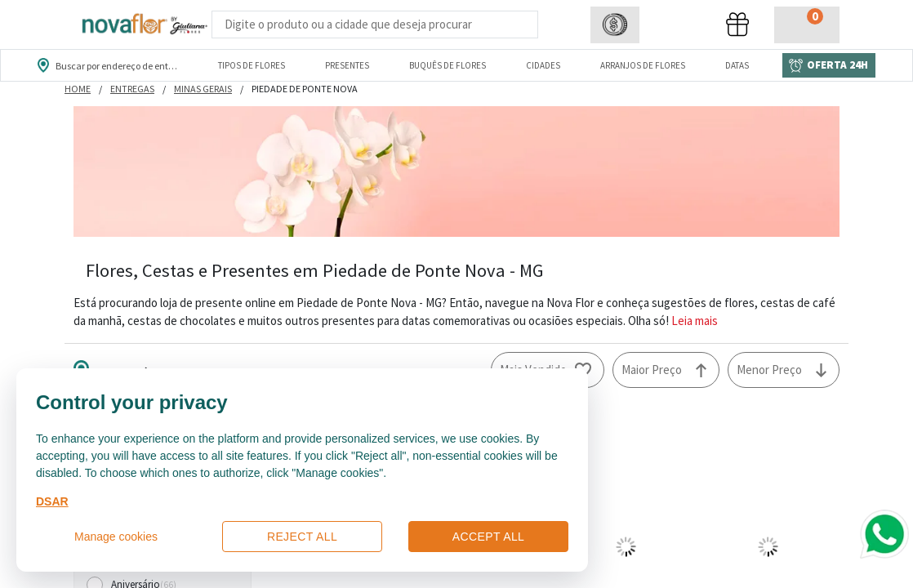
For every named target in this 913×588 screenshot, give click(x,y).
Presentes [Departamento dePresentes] (347, 65)
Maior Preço (652, 370)
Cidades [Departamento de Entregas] (543, 65)
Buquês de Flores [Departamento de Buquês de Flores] (448, 65)
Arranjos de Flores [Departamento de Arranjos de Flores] (643, 65)
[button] (615, 25)
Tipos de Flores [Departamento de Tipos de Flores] (252, 65)
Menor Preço (769, 370)
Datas (737, 65)
